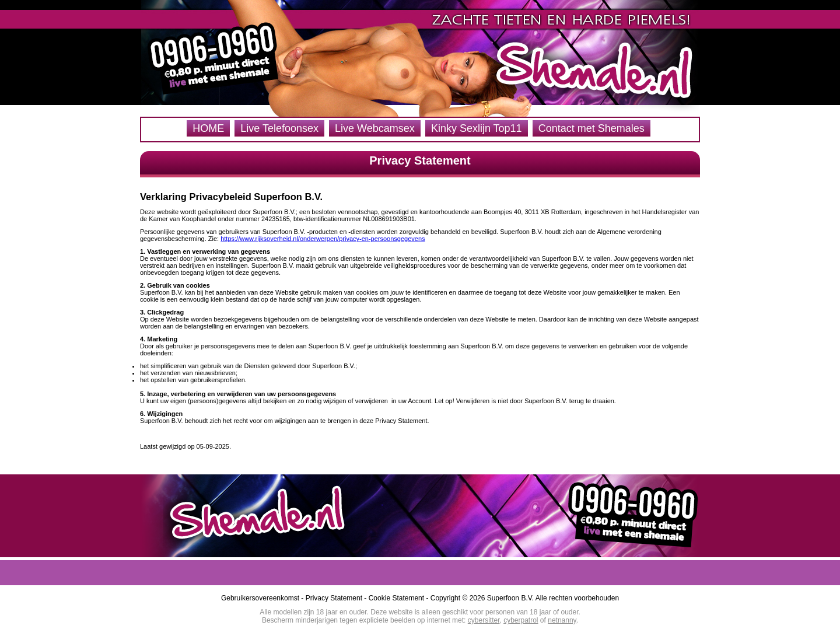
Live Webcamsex (375, 128)
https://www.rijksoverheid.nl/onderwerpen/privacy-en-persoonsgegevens (323, 239)
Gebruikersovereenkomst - (263, 598)
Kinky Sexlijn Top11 (477, 128)
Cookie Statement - (400, 598)
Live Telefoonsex (279, 128)
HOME (208, 128)
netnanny (562, 620)
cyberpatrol (521, 620)
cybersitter (484, 620)
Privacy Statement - (337, 598)
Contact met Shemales (591, 128)
